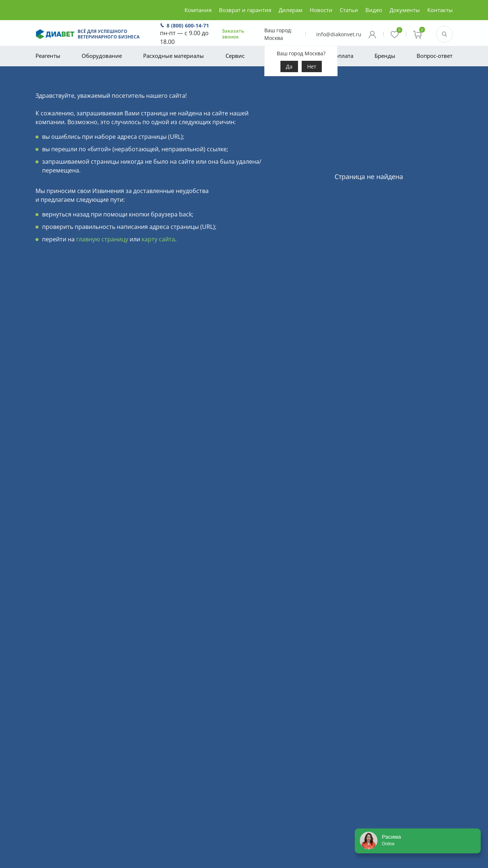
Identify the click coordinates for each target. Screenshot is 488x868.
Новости (321, 10)
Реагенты (48, 56)
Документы (405, 10)
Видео (374, 10)
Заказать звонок (233, 34)
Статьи (349, 10)
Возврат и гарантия (245, 10)
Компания (198, 10)
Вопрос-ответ (435, 56)
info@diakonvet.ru (339, 34)
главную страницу (102, 239)
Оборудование (102, 56)
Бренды (385, 56)
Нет (312, 66)
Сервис (235, 56)
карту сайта (158, 239)
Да (289, 66)
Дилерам (290, 10)
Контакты (440, 10)
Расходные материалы (174, 56)
